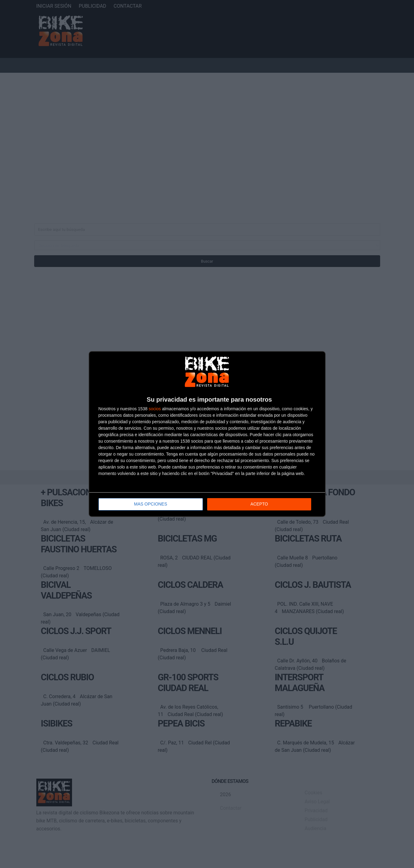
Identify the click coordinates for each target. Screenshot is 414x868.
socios (155, 409)
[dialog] (207, 434)
